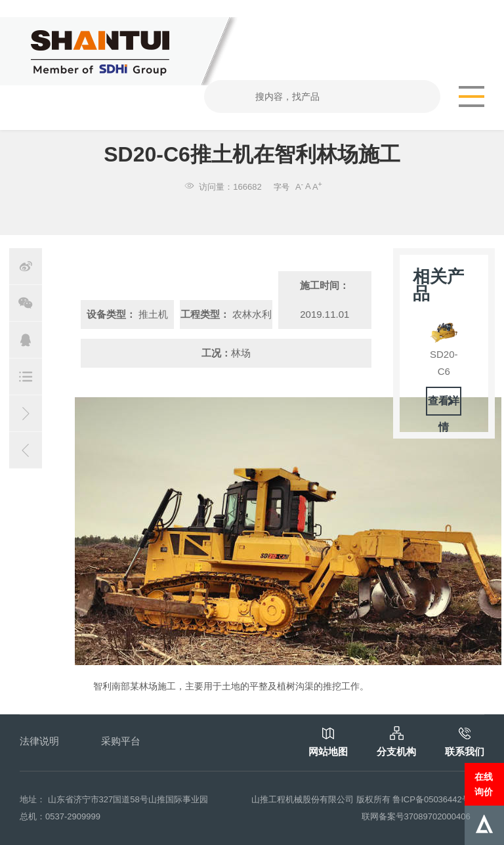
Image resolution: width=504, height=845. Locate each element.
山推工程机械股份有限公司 (303, 799)
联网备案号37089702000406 (416, 816)
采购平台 (121, 741)
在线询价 (484, 784)
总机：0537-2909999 (60, 816)
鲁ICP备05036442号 (431, 799)
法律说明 (39, 741)
